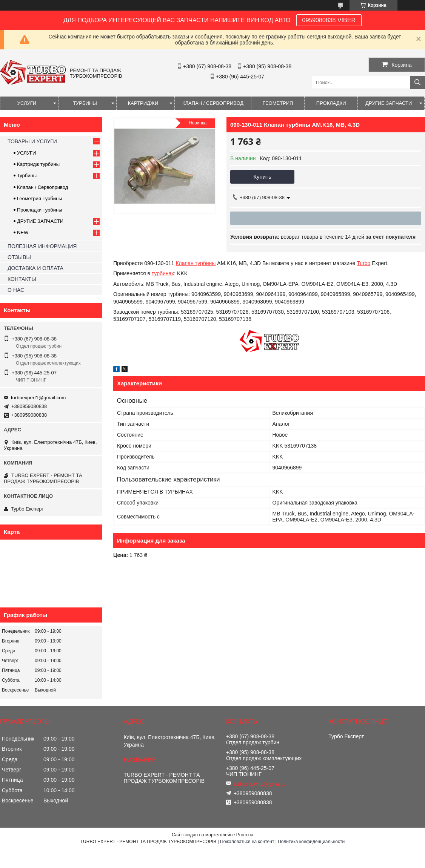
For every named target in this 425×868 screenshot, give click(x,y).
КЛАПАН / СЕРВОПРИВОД (213, 103)
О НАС (16, 290)
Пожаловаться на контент (247, 842)
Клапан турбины (196, 263)
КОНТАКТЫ (22, 279)
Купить (262, 177)
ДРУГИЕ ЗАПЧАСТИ (389, 103)
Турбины (27, 176)
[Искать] (417, 82)
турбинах (163, 273)
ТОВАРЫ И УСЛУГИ (32, 141)
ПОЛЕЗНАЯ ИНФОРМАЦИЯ (42, 246)
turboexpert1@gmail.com (38, 398)
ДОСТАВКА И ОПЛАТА (35, 268)
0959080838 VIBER (329, 20)
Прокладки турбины (40, 210)
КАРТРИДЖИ (143, 103)
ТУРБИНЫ (85, 103)
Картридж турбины (38, 164)
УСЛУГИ (27, 103)
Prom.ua (245, 835)
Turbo (363, 263)
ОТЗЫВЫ (19, 257)
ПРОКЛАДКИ (331, 103)
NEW (23, 232)
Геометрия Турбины (40, 199)
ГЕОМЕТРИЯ (278, 103)
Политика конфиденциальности (311, 842)
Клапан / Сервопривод (42, 187)
